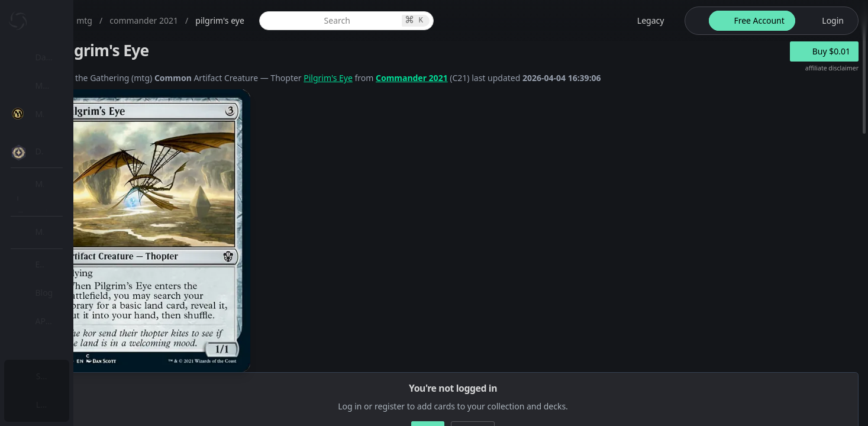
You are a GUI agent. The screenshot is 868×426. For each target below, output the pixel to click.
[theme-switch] (695, 21)
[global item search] (433, 21)
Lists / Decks (73, 317)
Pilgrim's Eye (444, 78)
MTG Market (73, 171)
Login (49, 404)
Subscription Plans (74, 376)
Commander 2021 (528, 78)
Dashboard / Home (75, 57)
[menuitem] (77, 57)
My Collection (64, 85)
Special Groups (78, 199)
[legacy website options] (644, 21)
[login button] (826, 21)
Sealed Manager (81, 345)
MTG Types (70, 227)
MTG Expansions (81, 142)
